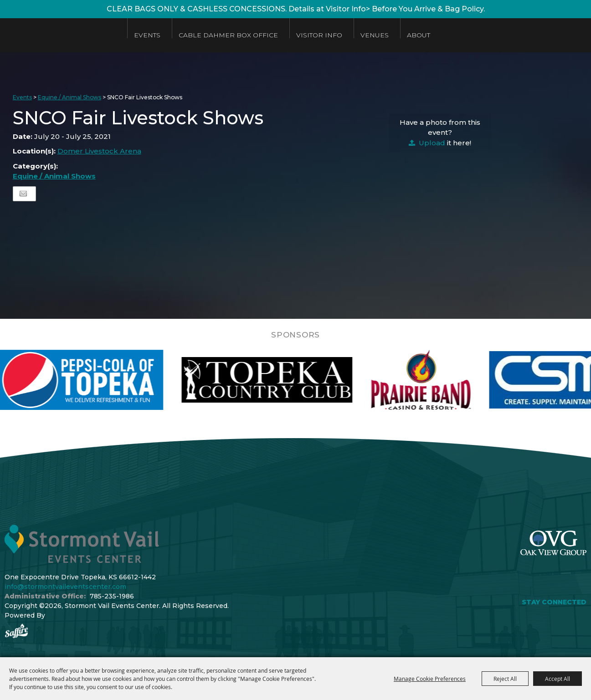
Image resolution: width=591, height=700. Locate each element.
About (431, 35)
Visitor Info (331, 35)
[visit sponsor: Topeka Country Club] (289, 380)
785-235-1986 (112, 596)
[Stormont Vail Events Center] (65, 35)
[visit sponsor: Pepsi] (100, 380)
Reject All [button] (505, 679)
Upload (432, 143)
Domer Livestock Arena (99, 151)
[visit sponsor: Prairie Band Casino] (442, 380)
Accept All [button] (558, 679)
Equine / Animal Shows (69, 97)
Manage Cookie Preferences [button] (430, 679)
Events (159, 35)
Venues (387, 35)
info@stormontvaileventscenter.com (65, 587)
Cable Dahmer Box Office (241, 35)
